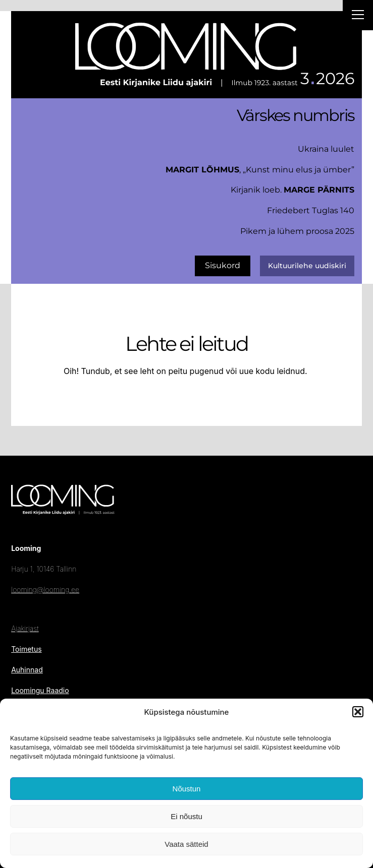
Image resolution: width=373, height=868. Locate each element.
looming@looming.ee (45, 590)
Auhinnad (27, 670)
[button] (358, 712)
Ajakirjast (25, 628)
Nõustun (187, 789)
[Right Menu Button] (358, 16)
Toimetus (26, 649)
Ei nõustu (186, 816)
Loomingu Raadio (40, 690)
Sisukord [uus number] (223, 265)
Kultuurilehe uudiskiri (307, 266)
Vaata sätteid (186, 844)
